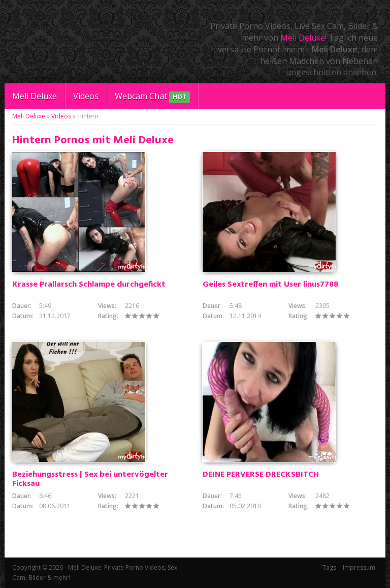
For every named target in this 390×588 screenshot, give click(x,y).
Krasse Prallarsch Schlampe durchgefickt (89, 285)
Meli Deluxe (303, 38)
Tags (329, 567)
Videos (86, 96)
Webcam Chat (152, 97)
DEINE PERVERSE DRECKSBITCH (261, 475)
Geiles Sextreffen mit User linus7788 (270, 285)
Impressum (359, 567)
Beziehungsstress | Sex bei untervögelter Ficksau (90, 479)
